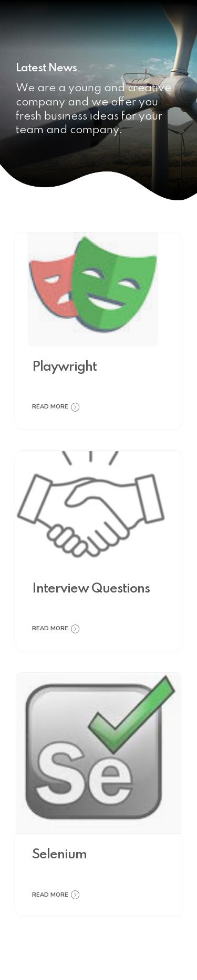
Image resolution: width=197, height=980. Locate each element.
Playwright (64, 367)
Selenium (59, 855)
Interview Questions (91, 589)
